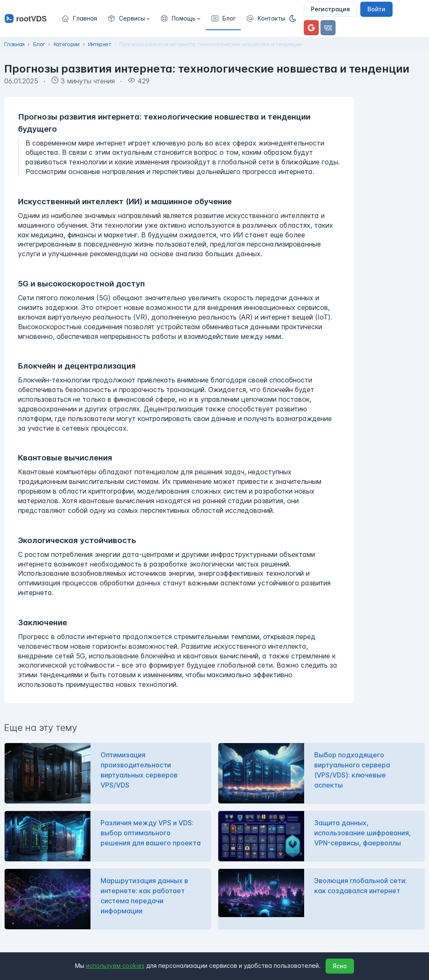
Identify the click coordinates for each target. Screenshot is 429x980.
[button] (129, 18)
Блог (39, 44)
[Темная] (295, 18)
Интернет (99, 44)
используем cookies (115, 966)
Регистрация (330, 9)
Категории (67, 44)
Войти (376, 9)
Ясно (340, 966)
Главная (14, 44)
